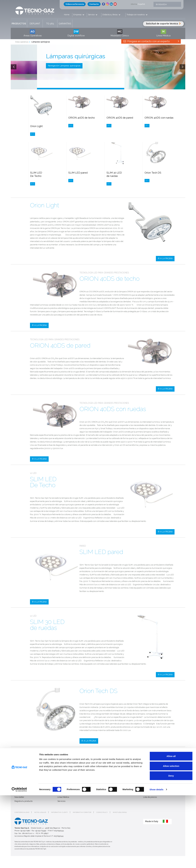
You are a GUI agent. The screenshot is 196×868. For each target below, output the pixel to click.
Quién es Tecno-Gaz (23, 789)
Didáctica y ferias (110, 15)
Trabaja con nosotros (136, 15)
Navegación (64, 66)
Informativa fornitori (82, 812)
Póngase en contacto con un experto (151, 41)
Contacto (94, 4)
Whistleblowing (120, 812)
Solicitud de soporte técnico (163, 24)
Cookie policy (102, 812)
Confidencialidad (22, 812)
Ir (33, 134)
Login (146, 789)
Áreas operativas (22, 42)
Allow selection (171, 839)
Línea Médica (163, 33)
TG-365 (50, 24)
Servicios (61, 801)
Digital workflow (76, 33)
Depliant (35, 24)
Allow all (171, 829)
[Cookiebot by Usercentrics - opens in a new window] (19, 862)
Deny (171, 848)
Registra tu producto (23, 801)
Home (67, 15)
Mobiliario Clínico (120, 33)
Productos (19, 24)
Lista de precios (150, 797)
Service (92, 15)
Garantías (65, 24)
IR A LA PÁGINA (165, 258)
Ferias (103, 789)
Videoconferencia (75, 4)
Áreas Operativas (33, 33)
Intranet (147, 793)
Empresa (78, 15)
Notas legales (40, 812)
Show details (157, 862)
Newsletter (19, 797)
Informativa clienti (59, 812)
